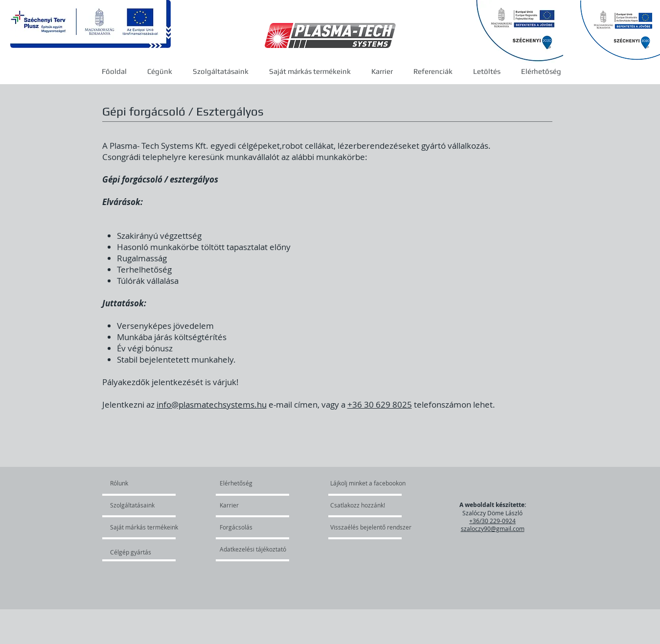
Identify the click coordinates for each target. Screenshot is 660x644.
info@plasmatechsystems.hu (212, 404)
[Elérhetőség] (243, 483)
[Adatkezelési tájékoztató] (253, 549)
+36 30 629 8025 (380, 404)
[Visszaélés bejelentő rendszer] (376, 527)
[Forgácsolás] (246, 527)
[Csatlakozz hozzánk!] (358, 505)
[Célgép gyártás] (136, 552)
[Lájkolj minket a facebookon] (368, 483)
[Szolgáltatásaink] (138, 505)
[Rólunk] (148, 483)
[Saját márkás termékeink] (144, 527)
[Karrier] (248, 505)
